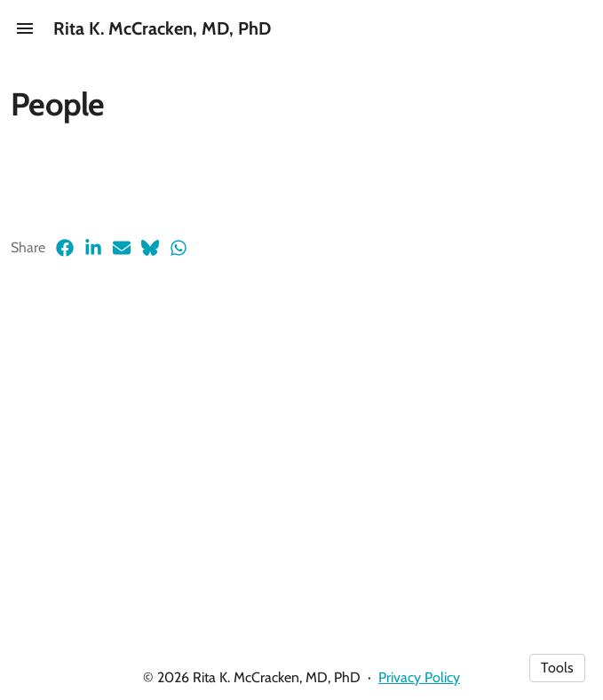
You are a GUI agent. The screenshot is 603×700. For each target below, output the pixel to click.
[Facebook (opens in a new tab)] (65, 248)
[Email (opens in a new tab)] (122, 248)
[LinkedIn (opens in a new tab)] (93, 248)
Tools (557, 668)
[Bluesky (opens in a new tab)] (150, 248)
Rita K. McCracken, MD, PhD (162, 28)
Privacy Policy (419, 677)
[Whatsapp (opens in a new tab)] (179, 248)
